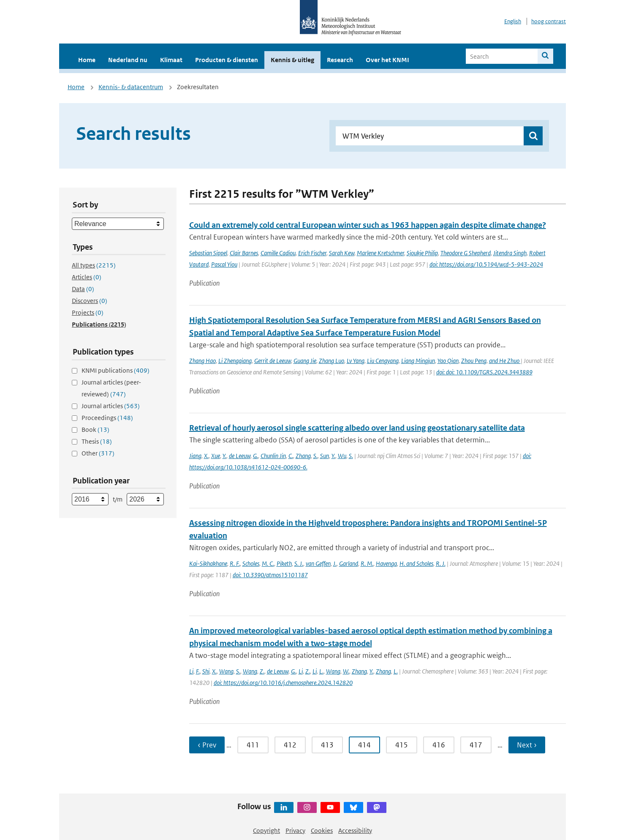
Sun (325, 456)
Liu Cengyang (383, 361)
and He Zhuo (505, 361)
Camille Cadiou (278, 253)
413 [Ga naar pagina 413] (327, 745)
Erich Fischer (312, 253)
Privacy (295, 830)
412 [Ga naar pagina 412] (290, 745)
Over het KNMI (387, 60)
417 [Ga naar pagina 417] (476, 745)
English (513, 21)
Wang (226, 671)
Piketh (284, 563)
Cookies (322, 830)
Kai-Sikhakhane (208, 563)
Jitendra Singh (510, 253)
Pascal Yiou (224, 264)
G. (255, 456)
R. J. (441, 563)
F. (198, 671)
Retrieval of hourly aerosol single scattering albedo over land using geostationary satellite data (357, 428)
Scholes (251, 563)
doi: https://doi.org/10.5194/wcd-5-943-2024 (486, 264)
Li (191, 671)
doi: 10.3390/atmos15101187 (270, 575)
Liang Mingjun (418, 361)
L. (321, 671)
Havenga (386, 563)
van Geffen (318, 563)
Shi (206, 671)
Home (87, 60)
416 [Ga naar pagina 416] (439, 745)
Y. (224, 456)
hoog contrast (549, 21)
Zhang (303, 456)
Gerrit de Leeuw (273, 361)
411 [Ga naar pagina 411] (253, 745)
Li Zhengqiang (235, 361)
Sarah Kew (342, 253)
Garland (349, 563)
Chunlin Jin (273, 456)
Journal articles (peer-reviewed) (111, 388)
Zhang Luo (332, 361)
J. (335, 563)
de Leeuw (240, 456)
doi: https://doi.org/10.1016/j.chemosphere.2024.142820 (283, 683)
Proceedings (107, 418)
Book (95, 430)
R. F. (235, 563)
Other (98, 453)
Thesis (97, 441)
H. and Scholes (416, 563)
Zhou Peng (474, 361)
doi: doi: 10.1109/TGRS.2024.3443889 (484, 372)
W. (346, 671)
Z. (262, 671)
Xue (216, 456)
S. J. (299, 563)
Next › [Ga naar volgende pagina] (527, 745)
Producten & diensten (227, 60)
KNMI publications (115, 370)
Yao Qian (448, 361)
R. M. (367, 563)
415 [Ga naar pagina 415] (402, 745)
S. (315, 456)
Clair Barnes (244, 253)
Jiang (195, 456)
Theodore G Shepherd (466, 253)
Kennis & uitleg (292, 60)
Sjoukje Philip (422, 253)
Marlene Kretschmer (380, 253)
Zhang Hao (202, 361)
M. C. (268, 563)
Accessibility (355, 830)
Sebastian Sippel (208, 253)
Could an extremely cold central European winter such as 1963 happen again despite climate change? (368, 225)
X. (206, 456)
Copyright (266, 830)
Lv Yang (356, 361)
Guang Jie (305, 361)
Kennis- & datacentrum (131, 87)
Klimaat (171, 60)
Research (340, 60)
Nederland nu (128, 60)
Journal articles (111, 406)
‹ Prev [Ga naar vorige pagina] (207, 745)
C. (291, 456)
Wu (342, 456)
